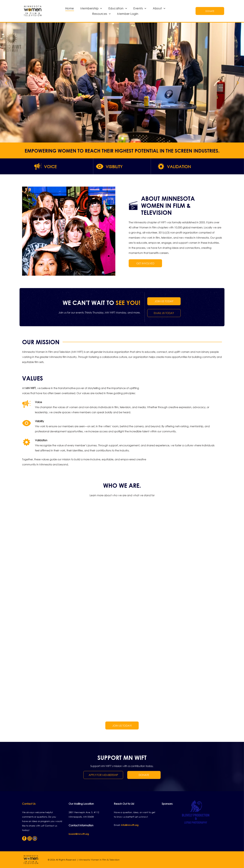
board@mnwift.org (79, 834)
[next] (238, 83)
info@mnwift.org (130, 825)
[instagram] (30, 839)
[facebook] (24, 839)
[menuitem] (70, 8)
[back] (6, 83)
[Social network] (35, 839)
